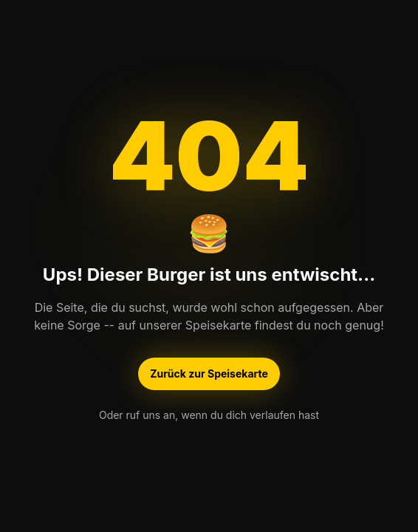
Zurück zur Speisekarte (209, 375)
